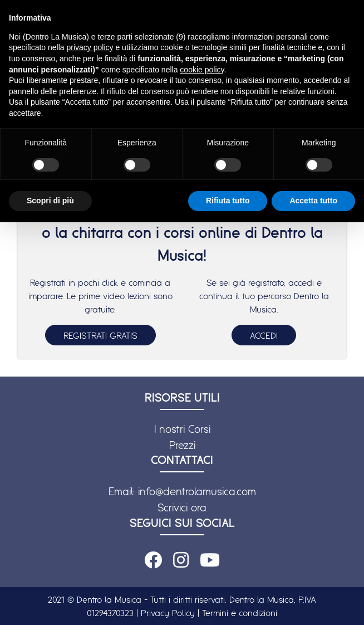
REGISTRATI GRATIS (100, 335)
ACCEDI (264, 335)
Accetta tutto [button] (313, 201)
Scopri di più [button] (50, 201)
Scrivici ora (182, 507)
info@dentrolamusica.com (197, 491)
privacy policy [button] (90, 47)
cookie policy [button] (202, 70)
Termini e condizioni (240, 613)
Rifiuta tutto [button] (228, 201)
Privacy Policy (168, 613)
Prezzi (182, 445)
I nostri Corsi (182, 429)
